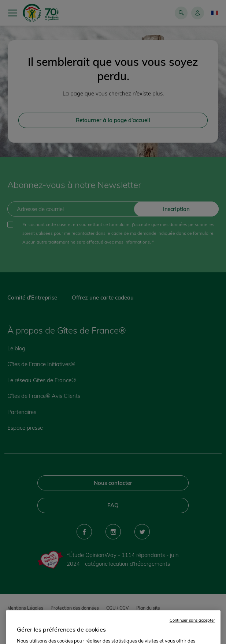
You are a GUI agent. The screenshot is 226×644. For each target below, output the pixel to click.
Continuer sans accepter (192, 630)
